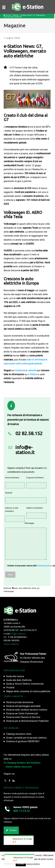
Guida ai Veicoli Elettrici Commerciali (25, 684)
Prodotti (10, 688)
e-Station (33, 374)
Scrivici (11, 830)
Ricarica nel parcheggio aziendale (23, 706)
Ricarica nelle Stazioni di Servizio (23, 717)
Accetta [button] (21, 864)
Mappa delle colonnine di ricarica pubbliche (28, 691)
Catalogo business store (19, 734)
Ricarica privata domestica (20, 702)
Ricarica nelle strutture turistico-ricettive (27, 710)
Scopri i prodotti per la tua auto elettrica (26, 738)
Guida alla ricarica (15, 676)
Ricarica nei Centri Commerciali (22, 714)
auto (16, 588)
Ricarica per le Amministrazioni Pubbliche (27, 721)
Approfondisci (33, 864)
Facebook (20, 370)
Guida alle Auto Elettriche (19, 680)
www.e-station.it (11, 644)
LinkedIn (32, 370)
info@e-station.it (25, 450)
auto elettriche (25, 588)
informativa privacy (44, 566)
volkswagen (9, 591)
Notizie (8, 588)
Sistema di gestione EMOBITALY (23, 741)
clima (34, 588)
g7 (38, 588)
